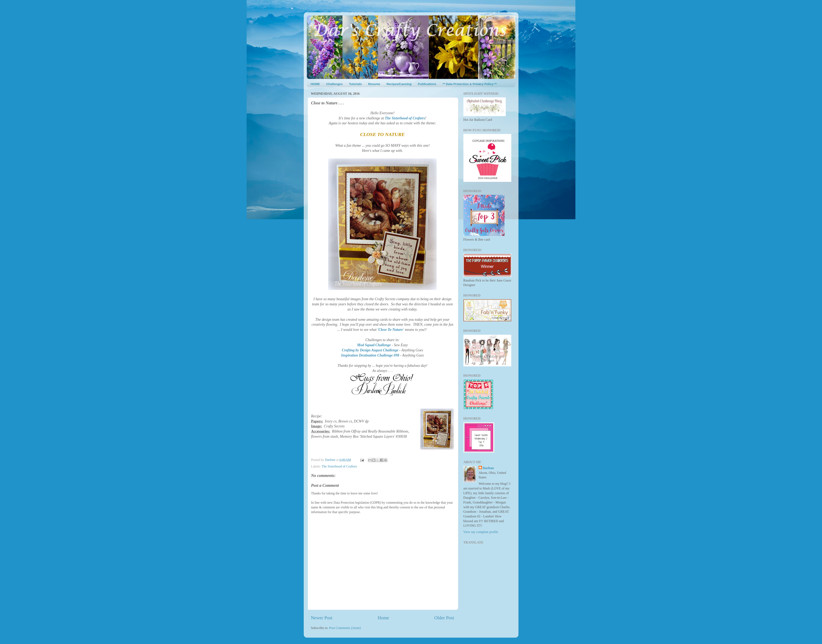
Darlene (488, 468)
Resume (374, 84)
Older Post (444, 618)
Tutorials (355, 84)
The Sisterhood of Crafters (339, 466)
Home (383, 618)
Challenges (334, 84)
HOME (315, 84)
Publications (427, 84)
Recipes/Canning (399, 84)
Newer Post (322, 618)
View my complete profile (481, 532)
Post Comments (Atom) (345, 628)
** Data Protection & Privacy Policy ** (470, 84)
